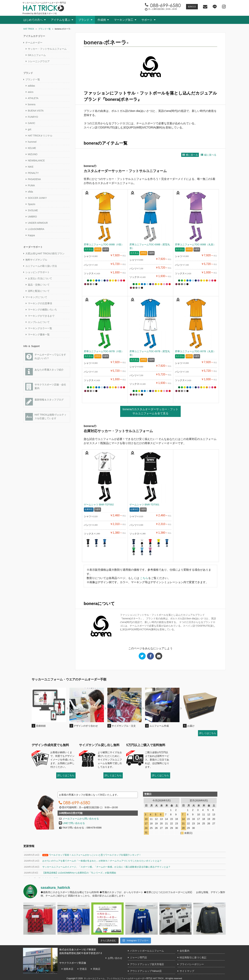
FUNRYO (33, 117)
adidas (31, 86)
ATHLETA (33, 98)
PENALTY (33, 173)
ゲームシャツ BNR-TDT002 (99, 505)
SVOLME (33, 210)
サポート (147, 20)
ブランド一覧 (33, 79)
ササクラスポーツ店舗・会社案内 (46, 387)
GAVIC (32, 123)
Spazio (32, 204)
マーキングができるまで (41, 316)
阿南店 (95, 969)
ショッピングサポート (38, 272)
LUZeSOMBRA (36, 229)
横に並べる (190, 155)
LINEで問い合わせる (72, 823)
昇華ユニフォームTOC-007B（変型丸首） (150, 353)
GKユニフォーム (37, 55)
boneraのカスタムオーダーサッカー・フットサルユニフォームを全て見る (150, 411)
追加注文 (192, 7)
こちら (144, 578)
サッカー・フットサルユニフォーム (47, 49)
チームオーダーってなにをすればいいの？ (46, 357)
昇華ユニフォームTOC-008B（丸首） (195, 244)
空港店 (82, 969)
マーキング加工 (124, 20)
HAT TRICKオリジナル (40, 136)
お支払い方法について (40, 278)
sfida (30, 192)
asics (31, 92)
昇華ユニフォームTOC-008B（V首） (104, 244)
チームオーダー (34, 43)
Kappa (31, 235)
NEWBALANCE (36, 161)
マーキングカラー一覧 (40, 328)
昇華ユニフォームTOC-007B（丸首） (195, 351)
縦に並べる (208, 155)
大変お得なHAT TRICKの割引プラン (45, 253)
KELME (32, 148)
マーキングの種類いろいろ (42, 310)
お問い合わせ (113, 958)
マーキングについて (36, 297)
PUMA (31, 185)
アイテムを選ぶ (61, 20)
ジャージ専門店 (139, 957)
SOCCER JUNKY (37, 198)
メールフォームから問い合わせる (81, 819)
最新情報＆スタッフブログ (44, 402)
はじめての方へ (33, 20)
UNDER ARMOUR (38, 223)
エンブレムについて (39, 322)
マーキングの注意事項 (40, 303)
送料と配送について (39, 291)
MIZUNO (33, 154)
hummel (32, 142)
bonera (32, 104)
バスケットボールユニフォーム (147, 951)
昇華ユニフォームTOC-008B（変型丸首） (150, 246)
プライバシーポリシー (192, 964)
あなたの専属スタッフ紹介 (44, 372)
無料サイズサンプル (36, 260)
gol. (30, 129)
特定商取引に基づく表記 (193, 957)
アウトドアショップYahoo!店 (146, 971)
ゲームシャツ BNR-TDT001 (144, 505)
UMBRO (32, 217)
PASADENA (34, 179)
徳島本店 (67, 969)
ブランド (84, 20)
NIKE (31, 167)
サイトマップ (187, 971)
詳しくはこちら (208, 733)
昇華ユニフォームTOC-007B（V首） (104, 351)
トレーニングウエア (39, 61)
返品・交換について (39, 285)
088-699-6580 (74, 802)
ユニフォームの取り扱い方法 (41, 266)
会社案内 (185, 951)
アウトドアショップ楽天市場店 (147, 964)
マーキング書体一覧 (39, 335)
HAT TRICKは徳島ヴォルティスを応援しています (46, 417)
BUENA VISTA (36, 111)
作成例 (102, 20)
